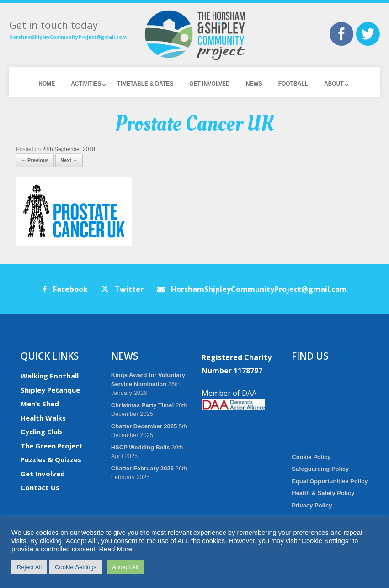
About (334, 84)
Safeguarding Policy (320, 469)
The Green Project (52, 446)
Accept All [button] (125, 567)
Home (47, 84)
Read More (115, 549)
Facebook (65, 289)
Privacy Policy (312, 505)
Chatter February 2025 (142, 468)
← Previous (35, 160)
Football (293, 84)
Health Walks (43, 418)
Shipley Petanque (50, 390)
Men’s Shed (40, 404)
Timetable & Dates (145, 84)
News (254, 84)
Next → (69, 160)
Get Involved (209, 84)
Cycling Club (41, 432)
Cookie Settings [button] (76, 567)
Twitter (123, 289)
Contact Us (40, 487)
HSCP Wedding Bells (141, 447)
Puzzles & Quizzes (51, 459)
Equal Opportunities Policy (330, 481)
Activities (86, 84)
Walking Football (50, 376)
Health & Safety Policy (323, 493)
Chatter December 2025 (144, 426)
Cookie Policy (311, 457)
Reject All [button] (29, 567)
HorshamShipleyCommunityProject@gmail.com (68, 37)
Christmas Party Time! (143, 405)
